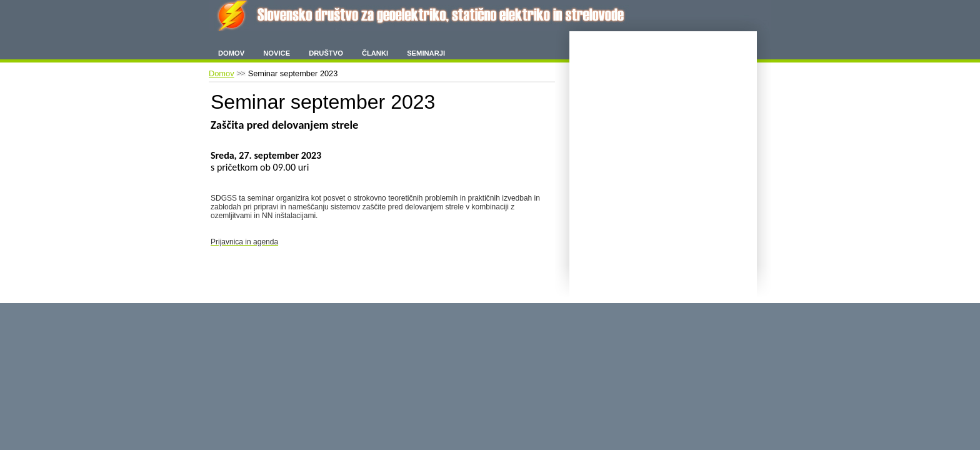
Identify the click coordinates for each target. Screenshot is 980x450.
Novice (277, 53)
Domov (231, 53)
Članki (375, 53)
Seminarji (426, 53)
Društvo (326, 53)
